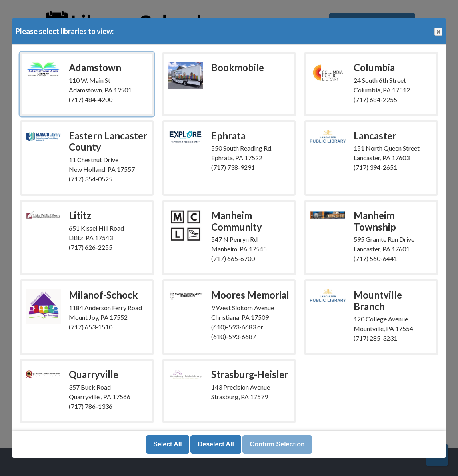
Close (438, 32)
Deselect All (216, 444)
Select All (167, 444)
